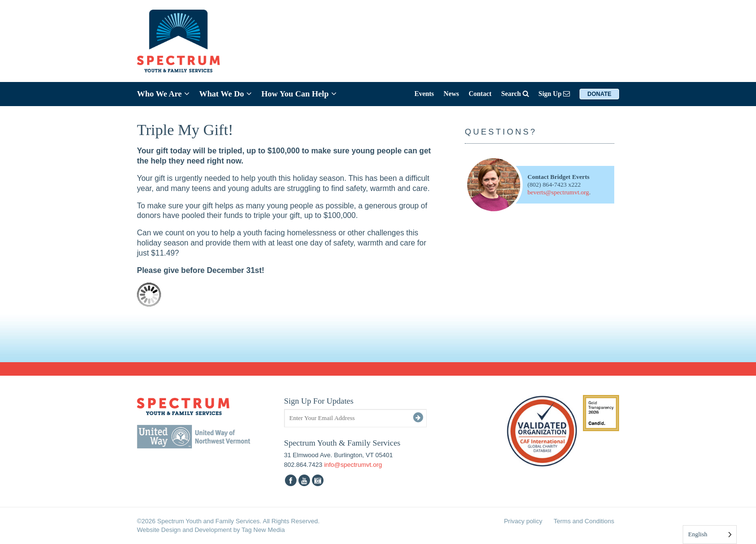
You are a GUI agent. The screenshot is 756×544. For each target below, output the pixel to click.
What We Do (225, 94)
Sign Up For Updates (319, 401)
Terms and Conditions (584, 521)
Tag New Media (263, 530)
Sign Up (554, 94)
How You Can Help (299, 94)
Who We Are (163, 94)
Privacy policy (523, 521)
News (451, 94)
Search (515, 94)
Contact (480, 94)
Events (424, 94)
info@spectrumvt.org (353, 465)
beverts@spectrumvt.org (558, 192)
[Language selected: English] (710, 535)
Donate (599, 94)
